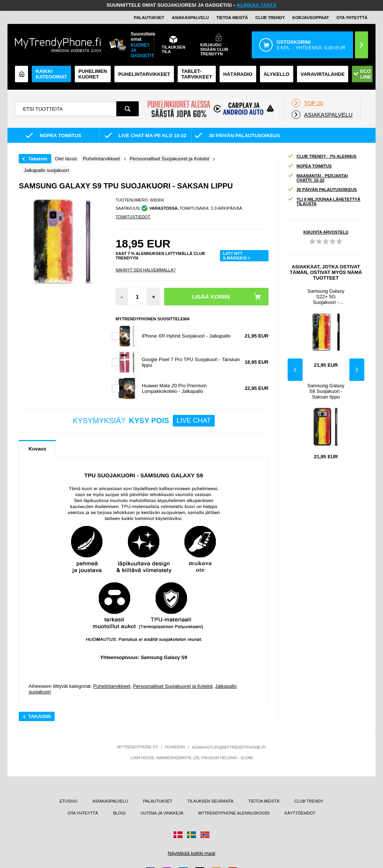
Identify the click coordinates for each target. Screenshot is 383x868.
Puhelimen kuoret (93, 74)
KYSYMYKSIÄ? (144, 421)
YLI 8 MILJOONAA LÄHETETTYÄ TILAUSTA (324, 201)
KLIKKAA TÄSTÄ (257, 5)
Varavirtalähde (323, 74)
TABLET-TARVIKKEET (197, 74)
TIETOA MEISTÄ (232, 18)
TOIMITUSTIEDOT (133, 217)
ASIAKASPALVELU (190, 18)
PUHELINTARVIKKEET (144, 74)
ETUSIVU (69, 801)
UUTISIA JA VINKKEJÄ (162, 813)
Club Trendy (270, 18)
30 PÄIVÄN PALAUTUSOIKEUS (322, 190)
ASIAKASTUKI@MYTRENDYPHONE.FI (229, 747)
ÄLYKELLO (277, 74)
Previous (295, 370)
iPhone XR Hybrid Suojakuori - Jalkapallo (186, 336)
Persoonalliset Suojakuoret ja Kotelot (172, 686)
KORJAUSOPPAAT (311, 18)
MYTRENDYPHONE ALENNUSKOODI (234, 813)
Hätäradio (238, 74)
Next (357, 370)
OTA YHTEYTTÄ (352, 18)
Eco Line (362, 74)
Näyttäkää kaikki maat (191, 853)
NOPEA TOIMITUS (310, 166)
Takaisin (38, 159)
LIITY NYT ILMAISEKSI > (236, 256)
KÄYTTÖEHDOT (300, 813)
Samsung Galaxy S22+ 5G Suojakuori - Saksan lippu (326, 297)
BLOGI (119, 813)
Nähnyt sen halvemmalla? (145, 270)
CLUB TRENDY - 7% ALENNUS (322, 156)
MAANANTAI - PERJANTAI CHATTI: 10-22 (318, 178)
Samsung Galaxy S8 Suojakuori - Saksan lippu (326, 391)
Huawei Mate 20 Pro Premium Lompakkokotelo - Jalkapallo (174, 388)
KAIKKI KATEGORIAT (51, 74)
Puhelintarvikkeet (112, 686)
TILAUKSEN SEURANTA (210, 801)
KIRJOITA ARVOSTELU (326, 232)
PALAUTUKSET (149, 18)
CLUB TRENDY (309, 801)
